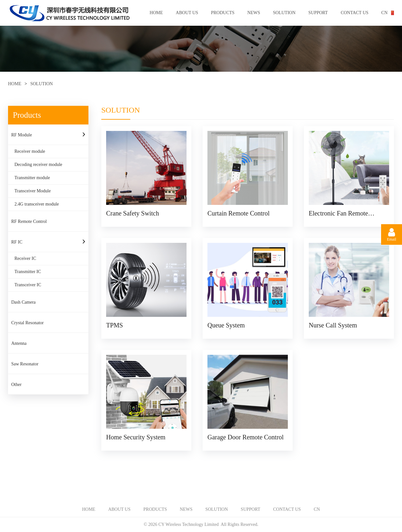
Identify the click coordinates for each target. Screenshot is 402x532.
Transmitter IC (28, 272)
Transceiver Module (33, 191)
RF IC (17, 242)
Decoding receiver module (38, 165)
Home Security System (136, 437)
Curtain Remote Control (238, 213)
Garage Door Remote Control (246, 437)
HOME (156, 13)
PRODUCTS (223, 13)
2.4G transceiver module (37, 204)
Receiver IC (25, 258)
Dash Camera (23, 302)
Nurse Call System (333, 325)
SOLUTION (284, 13)
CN (384, 13)
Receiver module (30, 151)
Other (16, 385)
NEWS (254, 13)
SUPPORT (318, 13)
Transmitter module (32, 178)
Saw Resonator (25, 364)
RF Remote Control (29, 221)
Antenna (19, 343)
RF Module (22, 135)
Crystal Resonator (27, 323)
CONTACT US (354, 13)
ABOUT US (187, 13)
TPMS (114, 325)
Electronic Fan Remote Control (338, 213)
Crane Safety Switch (132, 213)
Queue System (226, 325)
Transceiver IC (28, 285)
